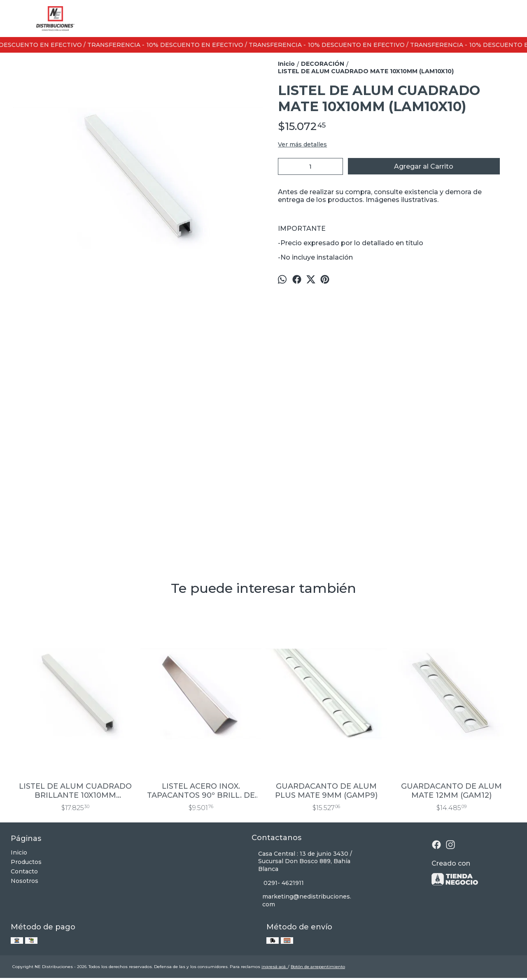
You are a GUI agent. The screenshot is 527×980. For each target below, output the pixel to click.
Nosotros (24, 881)
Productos (26, 862)
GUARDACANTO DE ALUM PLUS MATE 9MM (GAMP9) (326, 791)
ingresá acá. (275, 967)
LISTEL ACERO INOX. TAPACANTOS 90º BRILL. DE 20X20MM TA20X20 (201, 791)
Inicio (19, 852)
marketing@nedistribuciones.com (302, 900)
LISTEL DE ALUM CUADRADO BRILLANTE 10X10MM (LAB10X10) (75, 791)
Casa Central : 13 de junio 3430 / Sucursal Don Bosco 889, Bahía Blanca (302, 862)
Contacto (24, 871)
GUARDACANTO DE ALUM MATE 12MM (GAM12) (451, 791)
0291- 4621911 (278, 883)
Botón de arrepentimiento (318, 967)
